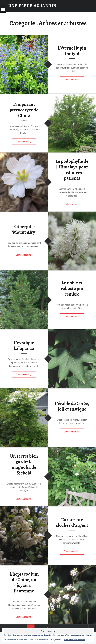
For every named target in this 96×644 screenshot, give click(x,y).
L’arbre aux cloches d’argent (72, 523)
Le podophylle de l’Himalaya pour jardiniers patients (72, 170)
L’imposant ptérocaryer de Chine (24, 110)
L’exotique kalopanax (24, 346)
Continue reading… (74, 79)
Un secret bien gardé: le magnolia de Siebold (24, 464)
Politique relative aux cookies (74, 640)
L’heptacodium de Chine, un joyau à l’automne (24, 582)
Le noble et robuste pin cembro (72, 288)
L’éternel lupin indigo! (72, 51)
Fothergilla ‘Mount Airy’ (24, 229)
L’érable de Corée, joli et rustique (72, 406)
